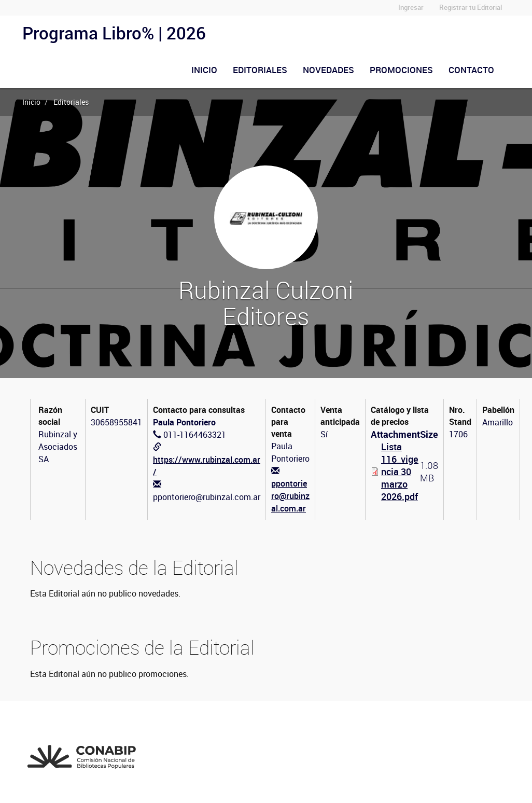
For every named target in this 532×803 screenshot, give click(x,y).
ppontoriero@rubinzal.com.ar (290, 496)
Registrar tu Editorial (471, 8)
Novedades (328, 70)
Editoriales (260, 70)
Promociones (401, 70)
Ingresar (411, 8)
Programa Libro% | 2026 (114, 33)
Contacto (471, 70)
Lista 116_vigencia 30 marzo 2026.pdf (400, 472)
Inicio (204, 70)
